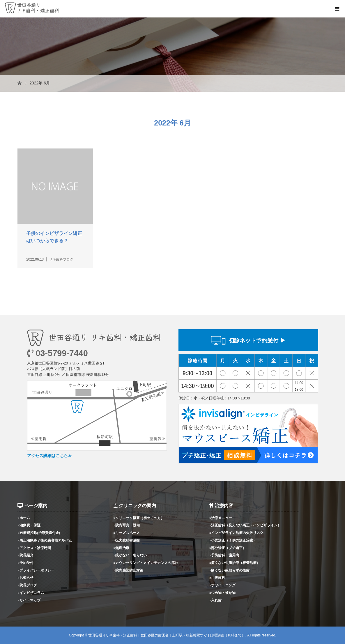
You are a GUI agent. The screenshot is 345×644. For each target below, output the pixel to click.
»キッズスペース (127, 533)
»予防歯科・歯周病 (224, 555)
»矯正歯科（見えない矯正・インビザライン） (245, 525)
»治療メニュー (221, 518)
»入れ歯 (216, 600)
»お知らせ (25, 577)
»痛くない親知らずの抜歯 (230, 570)
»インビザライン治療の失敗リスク (237, 533)
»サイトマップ (29, 600)
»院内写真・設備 (127, 525)
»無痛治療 (122, 548)
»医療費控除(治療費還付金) (39, 533)
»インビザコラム (31, 593)
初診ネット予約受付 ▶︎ (257, 340)
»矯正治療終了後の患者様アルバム (45, 540)
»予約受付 (25, 563)
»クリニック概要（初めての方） (139, 518)
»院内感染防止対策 (129, 570)
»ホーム (24, 518)
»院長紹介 (25, 555)
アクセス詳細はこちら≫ (49, 456)
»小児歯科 (217, 577)
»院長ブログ (27, 585)
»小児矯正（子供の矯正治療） (233, 540)
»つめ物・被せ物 (223, 593)
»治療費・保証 (29, 525)
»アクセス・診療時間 (34, 548)
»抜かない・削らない (130, 555)
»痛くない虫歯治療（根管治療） (235, 563)
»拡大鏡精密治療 (127, 540)
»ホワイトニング (223, 585)
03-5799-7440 (57, 353)
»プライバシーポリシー (36, 570)
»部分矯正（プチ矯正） (228, 548)
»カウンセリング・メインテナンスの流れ (146, 563)
